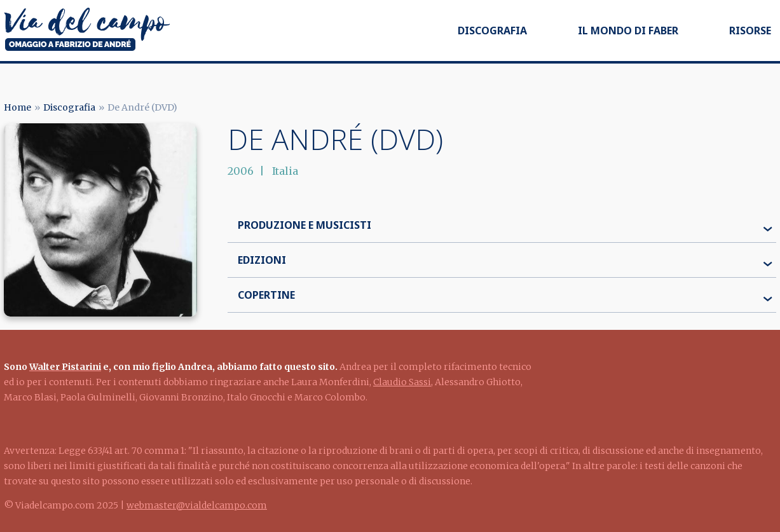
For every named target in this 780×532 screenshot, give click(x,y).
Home (17, 107)
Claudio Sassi (402, 382)
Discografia (492, 31)
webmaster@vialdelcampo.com (197, 505)
